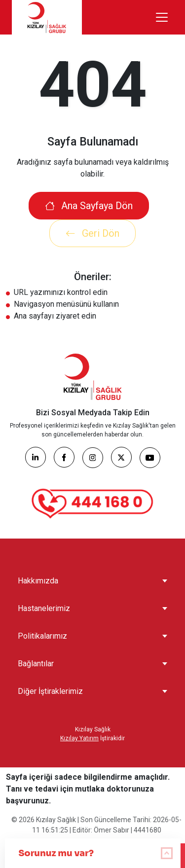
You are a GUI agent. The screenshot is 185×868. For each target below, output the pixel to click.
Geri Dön (92, 233)
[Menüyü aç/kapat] (162, 17)
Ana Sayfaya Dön (89, 206)
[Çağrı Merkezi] (93, 504)
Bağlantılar (36, 664)
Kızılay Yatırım (79, 738)
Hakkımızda (38, 581)
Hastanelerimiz (44, 608)
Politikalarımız (42, 636)
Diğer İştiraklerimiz (50, 691)
